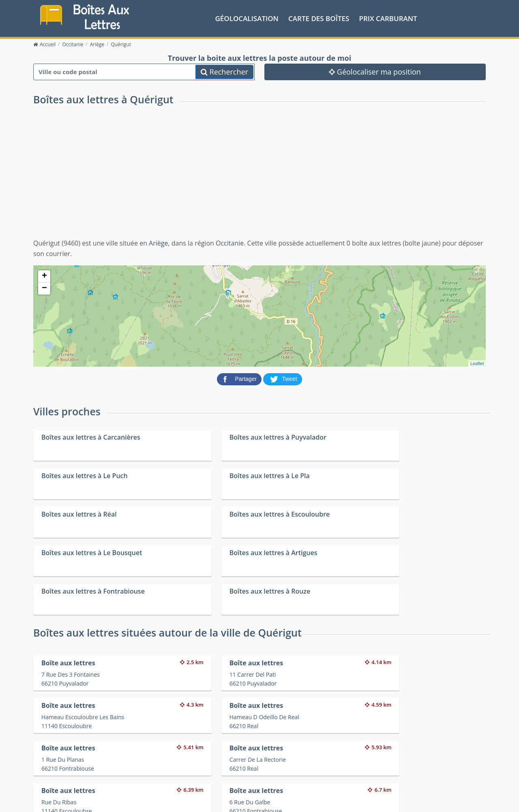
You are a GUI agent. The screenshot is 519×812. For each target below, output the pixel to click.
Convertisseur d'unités (397, 762)
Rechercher (224, 71)
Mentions (155, 800)
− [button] (44, 288)
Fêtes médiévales (390, 772)
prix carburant (388, 18)
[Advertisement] (259, 177)
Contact (131, 800)
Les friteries (270, 772)
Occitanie (230, 242)
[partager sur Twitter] (283, 378)
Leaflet (477, 363)
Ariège (158, 242)
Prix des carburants (280, 762)
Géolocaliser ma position (375, 71)
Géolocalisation (247, 18)
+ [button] (44, 276)
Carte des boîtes (319, 18)
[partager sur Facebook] (240, 378)
